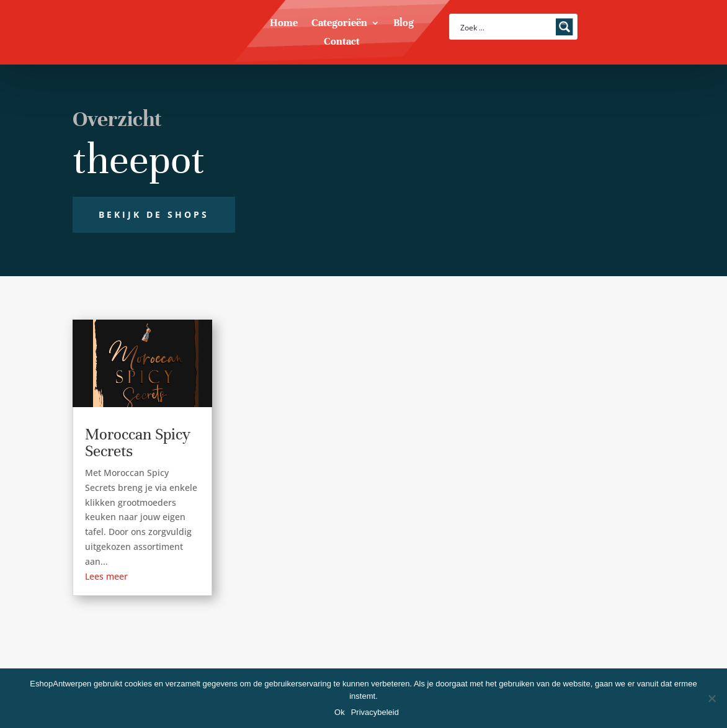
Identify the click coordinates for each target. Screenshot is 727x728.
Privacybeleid (375, 712)
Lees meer (106, 576)
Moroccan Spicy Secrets (138, 443)
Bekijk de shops (154, 214)
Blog (404, 24)
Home (284, 24)
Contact (342, 43)
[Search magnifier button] (564, 27)
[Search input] (505, 27)
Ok (340, 712)
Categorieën (339, 24)
